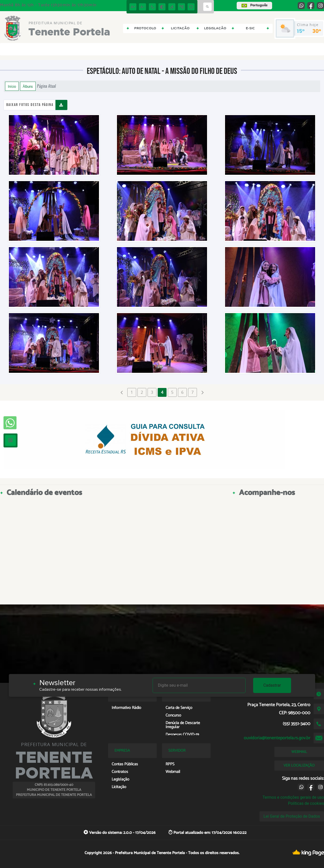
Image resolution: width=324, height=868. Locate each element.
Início (12, 86)
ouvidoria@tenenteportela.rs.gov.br (277, 738)
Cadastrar (272, 685)
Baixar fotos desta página (30, 105)
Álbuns (28, 86)
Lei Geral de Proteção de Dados (292, 816)
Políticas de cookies (306, 803)
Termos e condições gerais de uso (293, 797)
